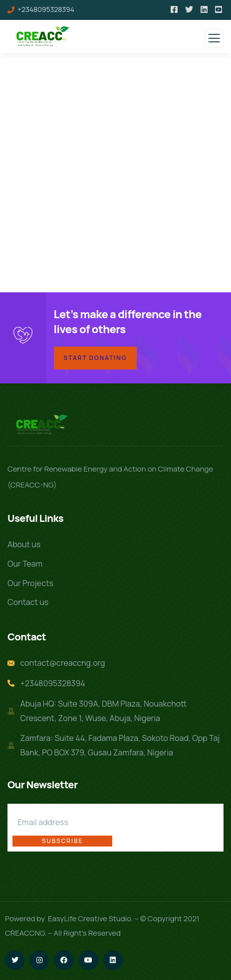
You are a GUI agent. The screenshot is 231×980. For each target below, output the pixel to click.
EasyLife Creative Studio (90, 919)
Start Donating (96, 358)
